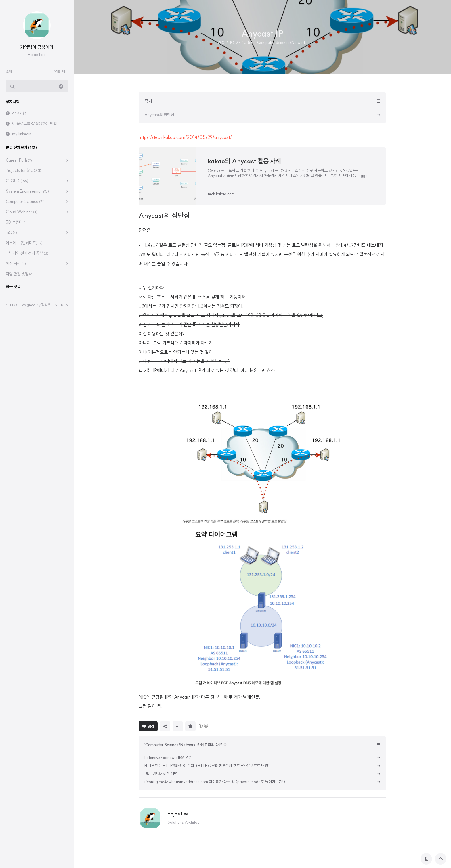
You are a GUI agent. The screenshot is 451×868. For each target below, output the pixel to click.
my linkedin (22, 134)
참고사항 (19, 113)
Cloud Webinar (22, 212)
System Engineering (27, 191)
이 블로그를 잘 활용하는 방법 (35, 124)
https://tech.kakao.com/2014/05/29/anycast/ (185, 137)
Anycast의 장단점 (164, 215)
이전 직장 (16, 264)
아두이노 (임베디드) (24, 243)
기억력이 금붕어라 (37, 47)
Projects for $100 (23, 170)
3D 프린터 (16, 222)
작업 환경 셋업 (20, 274)
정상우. (46, 305)
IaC (11, 233)
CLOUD (17, 181)
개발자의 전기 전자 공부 (27, 253)
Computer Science (25, 201)
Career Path (20, 160)
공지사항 (13, 102)
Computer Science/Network (282, 43)
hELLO (11, 305)
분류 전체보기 (21, 147)
